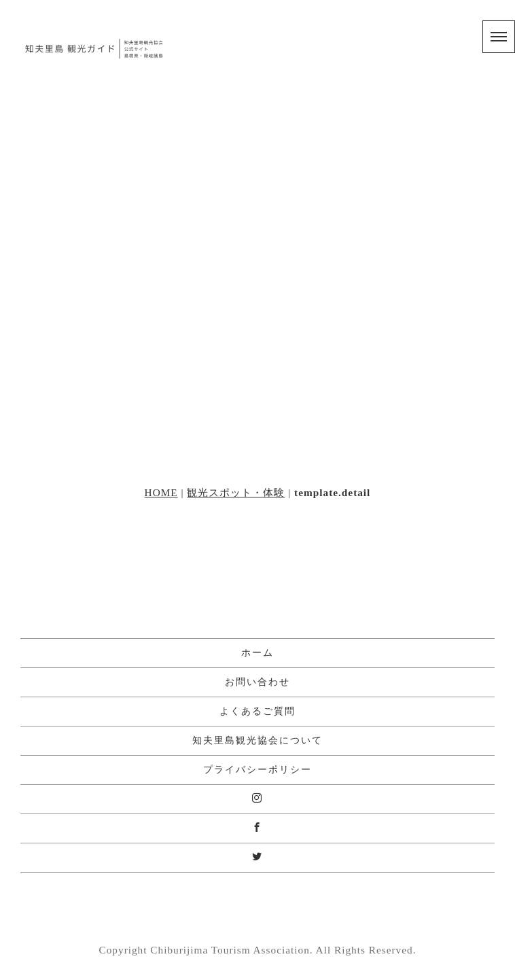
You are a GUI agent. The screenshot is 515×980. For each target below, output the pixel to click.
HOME (161, 492)
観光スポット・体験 (236, 492)
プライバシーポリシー (257, 770)
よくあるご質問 (257, 711)
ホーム (257, 653)
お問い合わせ (257, 682)
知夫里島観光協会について (257, 740)
